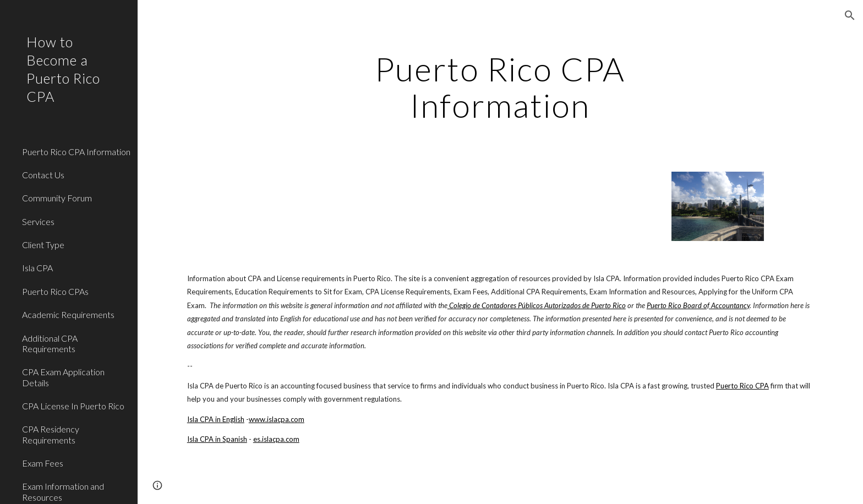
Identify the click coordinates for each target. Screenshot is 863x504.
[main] (500, 87)
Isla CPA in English (216, 419)
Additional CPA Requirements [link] (50, 343)
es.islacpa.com (276, 439)
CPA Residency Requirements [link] (51, 434)
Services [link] (38, 221)
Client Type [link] (43, 245)
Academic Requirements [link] (68, 314)
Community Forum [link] (57, 198)
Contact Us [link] (43, 175)
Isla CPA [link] (37, 268)
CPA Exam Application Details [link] (63, 377)
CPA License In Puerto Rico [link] (73, 406)
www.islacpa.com (277, 419)
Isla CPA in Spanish (217, 439)
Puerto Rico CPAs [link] (55, 291)
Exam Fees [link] (43, 463)
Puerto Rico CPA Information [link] (76, 152)
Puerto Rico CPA (742, 386)
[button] (850, 15)
